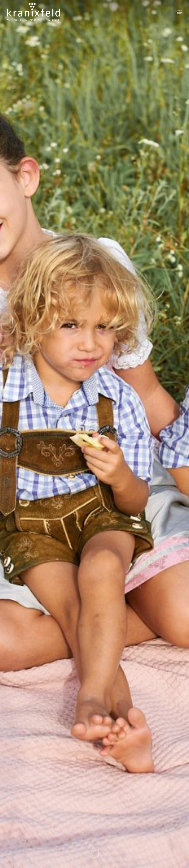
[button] (179, 12)
